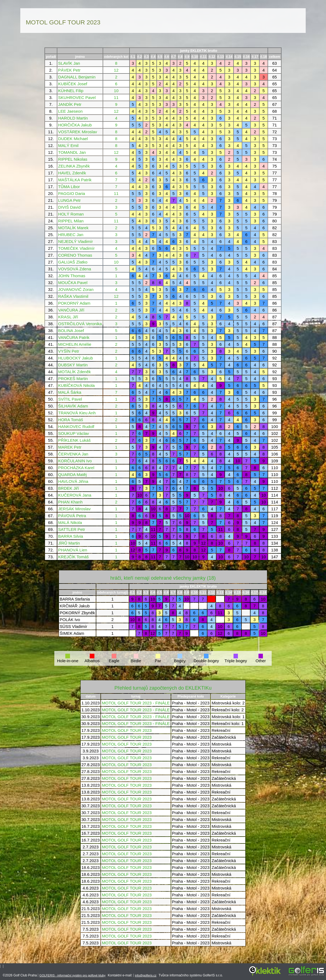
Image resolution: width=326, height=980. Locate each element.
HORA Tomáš (71, 420)
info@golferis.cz (146, 975)
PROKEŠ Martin (73, 379)
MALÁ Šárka (70, 392)
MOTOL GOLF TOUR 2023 (127, 730)
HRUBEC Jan (71, 235)
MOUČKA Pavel (73, 283)
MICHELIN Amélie (75, 344)
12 (116, 70)
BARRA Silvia (71, 536)
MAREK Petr (70, 447)
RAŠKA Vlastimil (73, 296)
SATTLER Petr (72, 529)
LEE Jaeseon (70, 111)
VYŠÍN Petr (69, 351)
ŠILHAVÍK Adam (73, 406)
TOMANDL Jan (72, 152)
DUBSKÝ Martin (73, 365)
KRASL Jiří (68, 317)
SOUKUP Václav (74, 433)
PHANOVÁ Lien (73, 550)
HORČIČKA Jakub (75, 125)
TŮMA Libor (69, 187)
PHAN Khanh (70, 502)
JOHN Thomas (72, 276)
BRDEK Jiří (69, 488)
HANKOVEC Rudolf (76, 427)
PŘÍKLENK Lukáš (74, 440)
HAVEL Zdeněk (72, 173)
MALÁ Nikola (70, 522)
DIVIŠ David (69, 207)
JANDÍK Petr (70, 104)
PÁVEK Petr (69, 70)
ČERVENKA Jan (73, 454)
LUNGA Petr (70, 200)
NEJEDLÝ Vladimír (76, 241)
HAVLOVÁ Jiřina (73, 481)
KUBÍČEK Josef (73, 84)
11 (116, 97)
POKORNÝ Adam (74, 303)
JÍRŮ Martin (69, 543)
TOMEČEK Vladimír (76, 248)
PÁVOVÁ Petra (72, 516)
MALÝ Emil (68, 145)
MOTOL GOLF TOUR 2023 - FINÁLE (136, 703)
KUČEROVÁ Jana (75, 495)
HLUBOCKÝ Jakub (76, 358)
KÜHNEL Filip (71, 91)
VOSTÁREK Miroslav (78, 132)
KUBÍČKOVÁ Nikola (76, 385)
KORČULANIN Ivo (75, 461)
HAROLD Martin (73, 118)
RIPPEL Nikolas (73, 159)
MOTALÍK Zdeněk (75, 372)
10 (116, 91)
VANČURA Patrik (74, 337)
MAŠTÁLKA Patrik (75, 180)
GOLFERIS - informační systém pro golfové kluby (73, 975)
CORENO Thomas (75, 255)
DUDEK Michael (73, 139)
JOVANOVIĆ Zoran (76, 289)
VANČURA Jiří (71, 310)
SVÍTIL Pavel (70, 399)
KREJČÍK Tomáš (73, 557)
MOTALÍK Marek (73, 228)
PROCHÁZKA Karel (76, 468)
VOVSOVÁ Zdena (75, 269)
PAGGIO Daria (72, 193)
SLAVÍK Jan (69, 63)
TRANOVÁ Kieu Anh (77, 413)
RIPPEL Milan (71, 221)
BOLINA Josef (71, 331)
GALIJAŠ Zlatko (73, 262)
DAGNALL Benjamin (77, 77)
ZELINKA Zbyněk (74, 166)
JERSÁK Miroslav (74, 509)
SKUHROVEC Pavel (77, 97)
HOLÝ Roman (71, 214)
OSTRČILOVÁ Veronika (80, 324)
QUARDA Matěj (72, 475)
